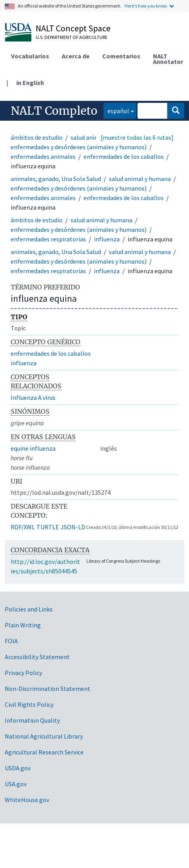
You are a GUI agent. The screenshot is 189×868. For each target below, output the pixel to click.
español (116, 110)
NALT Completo (54, 111)
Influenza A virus (33, 397)
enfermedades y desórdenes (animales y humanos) (79, 147)
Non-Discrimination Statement (48, 689)
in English (30, 83)
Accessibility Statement (37, 657)
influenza (107, 239)
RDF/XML (23, 527)
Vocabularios (30, 56)
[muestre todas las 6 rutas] (137, 137)
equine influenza (33, 448)
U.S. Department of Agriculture (72, 37)
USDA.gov (18, 768)
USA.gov (16, 784)
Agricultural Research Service (44, 752)
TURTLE (48, 527)
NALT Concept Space (73, 28)
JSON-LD (73, 527)
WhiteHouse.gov (27, 800)
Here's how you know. (146, 6)
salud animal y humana (140, 179)
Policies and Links (29, 609)
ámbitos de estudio (37, 137)
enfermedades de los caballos (124, 156)
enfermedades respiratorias (48, 239)
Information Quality (32, 720)
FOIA (11, 641)
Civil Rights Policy (29, 704)
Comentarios (121, 56)
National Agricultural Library (44, 736)
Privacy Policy (23, 673)
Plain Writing (23, 625)
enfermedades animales (43, 156)
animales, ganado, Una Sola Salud (56, 179)
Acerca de (76, 56)
